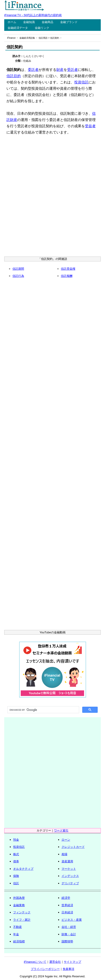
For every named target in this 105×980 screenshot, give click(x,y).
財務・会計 (69, 934)
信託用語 (43, 38)
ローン (66, 840)
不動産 (17, 927)
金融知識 (29, 22)
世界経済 (67, 905)
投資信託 (81, 82)
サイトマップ (72, 962)
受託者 (72, 70)
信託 (16, 883)
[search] (43, 710)
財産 (60, 70)
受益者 (90, 126)
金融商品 (47, 22)
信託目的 (14, 76)
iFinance (11, 38)
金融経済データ (18, 28)
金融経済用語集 (27, 38)
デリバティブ (70, 883)
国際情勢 (67, 941)
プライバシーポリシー (45, 969)
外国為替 (19, 898)
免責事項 (68, 969)
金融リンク (42, 28)
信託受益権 (68, 269)
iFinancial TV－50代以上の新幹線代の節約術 (33, 15)
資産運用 (67, 861)
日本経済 (67, 912)
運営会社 (55, 962)
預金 (16, 840)
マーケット (69, 869)
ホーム (12, 22)
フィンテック (22, 912)
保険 (16, 876)
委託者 (33, 70)
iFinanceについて (35, 962)
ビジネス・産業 (72, 920)
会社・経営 (69, 927)
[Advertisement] (52, 197)
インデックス (70, 876)
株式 (16, 854)
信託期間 (18, 269)
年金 (16, 934)
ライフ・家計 (22, 920)
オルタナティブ (23, 869)
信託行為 (18, 276)
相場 (64, 854)
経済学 (66, 898)
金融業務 (19, 905)
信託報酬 (67, 276)
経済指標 (19, 941)
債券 (16, 861)
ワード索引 (61, 830)
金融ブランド (69, 22)
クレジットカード (73, 847)
